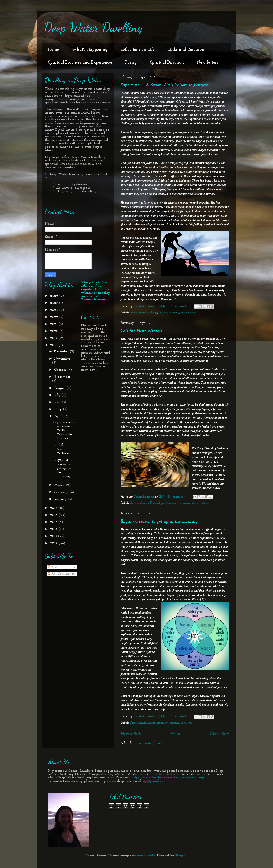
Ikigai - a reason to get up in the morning (159, 521)
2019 (54, 338)
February (62, 492)
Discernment (138, 723)
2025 (54, 303)
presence (185, 503)
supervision (188, 313)
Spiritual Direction (167, 62)
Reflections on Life (137, 50)
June (58, 402)
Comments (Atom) (150, 743)
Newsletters (207, 62)
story (195, 503)
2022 (55, 317)
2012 (54, 543)
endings (152, 313)
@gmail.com (157, 781)
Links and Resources (186, 50)
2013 (54, 536)
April (59, 416)
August (60, 388)
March (60, 485)
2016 (54, 515)
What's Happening (90, 50)
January (61, 499)
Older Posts (219, 734)
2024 (55, 310)
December (62, 352)
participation (170, 503)
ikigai (151, 723)
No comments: (179, 307)
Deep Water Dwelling (93, 27)
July (58, 395)
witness (204, 503)
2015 (54, 522)
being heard (138, 313)
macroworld (146, 856)
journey (163, 313)
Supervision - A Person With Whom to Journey (164, 85)
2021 (54, 324)
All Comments (61, 574)
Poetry (131, 62)
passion (174, 723)
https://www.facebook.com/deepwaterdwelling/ (168, 778)
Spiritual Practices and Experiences (80, 62)
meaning (162, 723)
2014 (54, 529)
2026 (55, 296)
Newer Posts (131, 734)
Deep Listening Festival (145, 503)
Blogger (181, 856)
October (61, 370)
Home (53, 50)
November (62, 359)
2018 (54, 345)
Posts (53, 567)
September (62, 377)
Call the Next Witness (141, 331)
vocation (186, 723)
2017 (54, 508)
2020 (55, 331)
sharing (174, 313)
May (59, 409)
